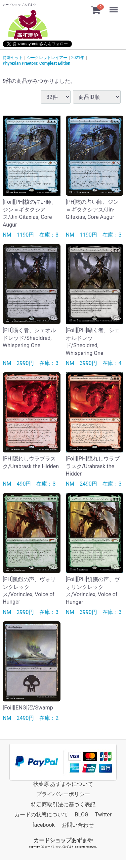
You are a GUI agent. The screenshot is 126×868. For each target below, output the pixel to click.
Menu (114, 7)
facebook (43, 825)
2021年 (78, 58)
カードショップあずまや (63, 840)
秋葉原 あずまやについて (63, 784)
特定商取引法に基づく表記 (63, 804)
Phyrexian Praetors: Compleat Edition (36, 63)
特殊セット (13, 58)
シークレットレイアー (47, 58)
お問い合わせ (78, 825)
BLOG (82, 815)
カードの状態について (41, 815)
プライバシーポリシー (63, 794)
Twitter (103, 815)
